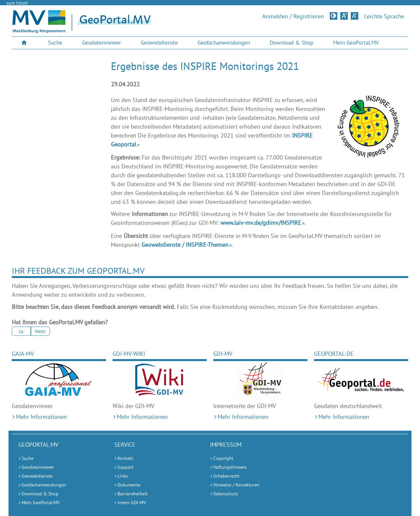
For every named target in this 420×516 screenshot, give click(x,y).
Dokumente (129, 485)
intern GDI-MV (132, 503)
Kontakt (125, 458)
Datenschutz (226, 494)
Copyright (223, 458)
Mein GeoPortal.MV (356, 43)
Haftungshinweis (230, 467)
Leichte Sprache (384, 16)
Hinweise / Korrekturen (236, 485)
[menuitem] (25, 43)
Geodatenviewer (102, 43)
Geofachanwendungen (224, 43)
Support (126, 467)
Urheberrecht (226, 476)
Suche (55, 43)
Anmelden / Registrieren (293, 16)
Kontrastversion (334, 16)
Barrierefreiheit (133, 494)
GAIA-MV (23, 354)
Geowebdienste (159, 43)
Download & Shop (292, 43)
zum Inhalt (17, 3)
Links (123, 476)
